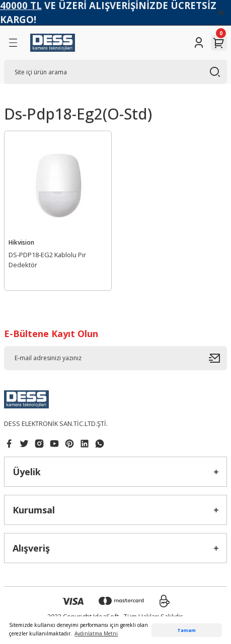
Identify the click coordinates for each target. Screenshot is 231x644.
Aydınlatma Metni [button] (96, 633)
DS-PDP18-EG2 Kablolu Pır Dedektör (47, 260)
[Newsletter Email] (115, 358)
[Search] (115, 72)
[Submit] (218, 358)
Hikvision (21, 242)
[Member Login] (199, 43)
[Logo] (53, 43)
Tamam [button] (186, 630)
